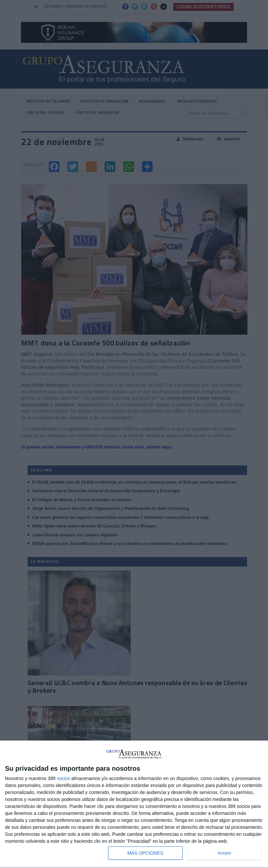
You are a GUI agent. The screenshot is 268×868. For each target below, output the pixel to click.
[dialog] (134, 804)
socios (64, 778)
